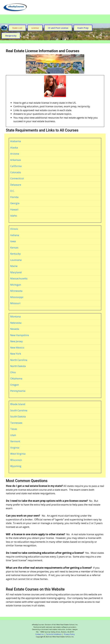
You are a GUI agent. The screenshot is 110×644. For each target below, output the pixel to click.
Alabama (16, 141)
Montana (15, 316)
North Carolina (19, 360)
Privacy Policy (69, 634)
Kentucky (15, 254)
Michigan (16, 285)
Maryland (16, 272)
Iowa (13, 241)
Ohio (13, 372)
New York (16, 354)
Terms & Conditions (54, 634)
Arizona (15, 154)
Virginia (15, 448)
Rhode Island (18, 404)
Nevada (15, 329)
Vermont (15, 441)
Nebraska (16, 323)
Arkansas (16, 160)
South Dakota (18, 416)
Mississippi (17, 297)
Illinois (14, 229)
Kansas (14, 247)
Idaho (14, 216)
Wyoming (16, 466)
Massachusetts (19, 278)
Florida (14, 197)
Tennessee (16, 423)
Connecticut (17, 178)
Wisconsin (16, 460)
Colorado (16, 172)
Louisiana (16, 260)
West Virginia (18, 454)
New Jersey (17, 341)
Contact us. (40, 634)
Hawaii (14, 209)
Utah (13, 435)
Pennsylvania (18, 391)
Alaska (14, 147)
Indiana (15, 235)
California (16, 166)
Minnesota (16, 291)
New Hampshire (20, 335)
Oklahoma (16, 378)
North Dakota (18, 366)
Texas (14, 429)
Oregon (15, 385)
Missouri (15, 303)
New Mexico (17, 348)
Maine (14, 266)
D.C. (12, 191)
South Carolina (19, 410)
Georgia (15, 203)
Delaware (16, 185)
